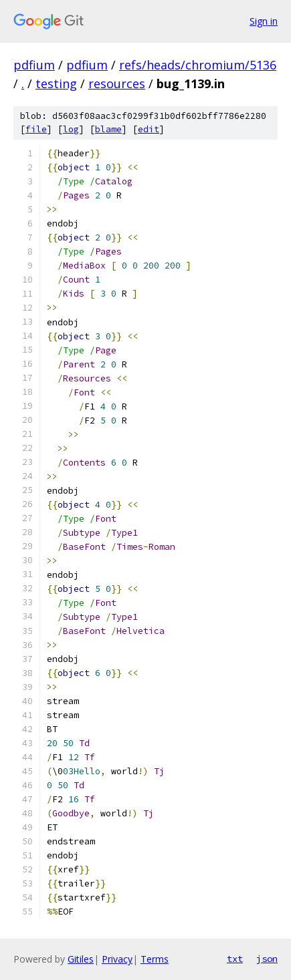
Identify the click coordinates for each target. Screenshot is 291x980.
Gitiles (81, 959)
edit (149, 129)
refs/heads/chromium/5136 (198, 65)
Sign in (264, 21)
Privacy (117, 959)
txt (235, 959)
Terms (155, 959)
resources (117, 84)
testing (56, 84)
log (71, 129)
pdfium (34, 65)
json (267, 959)
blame (108, 129)
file (36, 129)
